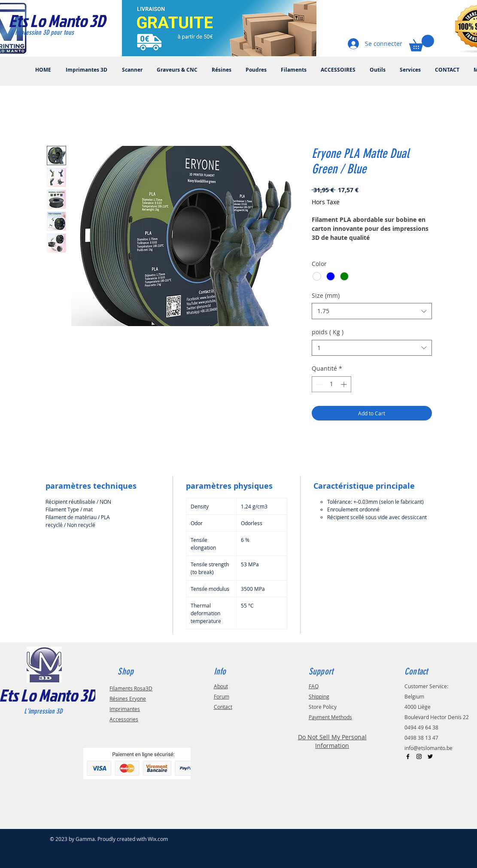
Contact (223, 707)
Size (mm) (326, 295)
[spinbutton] (331, 384)
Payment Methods (330, 717)
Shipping (319, 696)
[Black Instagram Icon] (419, 756)
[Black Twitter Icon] (430, 756)
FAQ (314, 686)
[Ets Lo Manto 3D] (66, 21)
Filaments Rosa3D (131, 688)
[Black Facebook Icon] (408, 756)
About (221, 686)
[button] (422, 43)
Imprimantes (125, 709)
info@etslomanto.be (428, 748)
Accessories (124, 719)
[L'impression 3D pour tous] (52, 33)
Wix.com (158, 839)
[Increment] (345, 384)
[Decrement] (318, 384)
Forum (222, 696)
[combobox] (372, 311)
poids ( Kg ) (328, 332)
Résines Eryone (128, 699)
